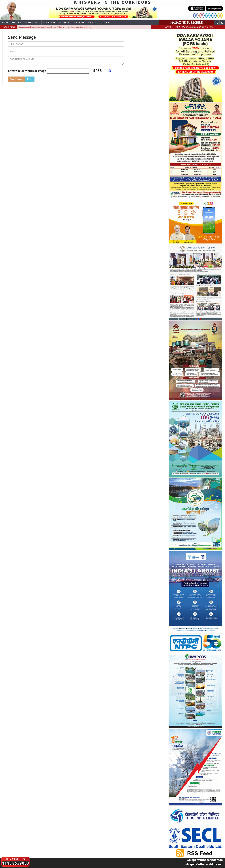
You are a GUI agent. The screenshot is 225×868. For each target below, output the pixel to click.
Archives (79, 23)
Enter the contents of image (27, 71)
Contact (106, 23)
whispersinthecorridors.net (204, 864)
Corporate (49, 23)
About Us (93, 23)
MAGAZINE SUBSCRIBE (186, 23)
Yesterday (65, 23)
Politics (16, 23)
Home (5, 23)
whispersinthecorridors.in (205, 860)
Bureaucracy (32, 23)
